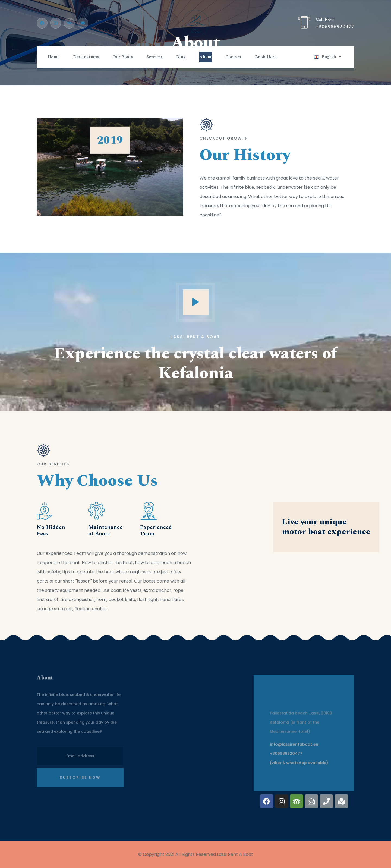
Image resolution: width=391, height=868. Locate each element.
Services (154, 57)
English (329, 57)
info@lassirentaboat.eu (294, 747)
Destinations (86, 57)
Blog (181, 57)
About (206, 57)
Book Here (266, 57)
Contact (233, 57)
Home (53, 57)
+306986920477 (335, 27)
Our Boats (123, 57)
